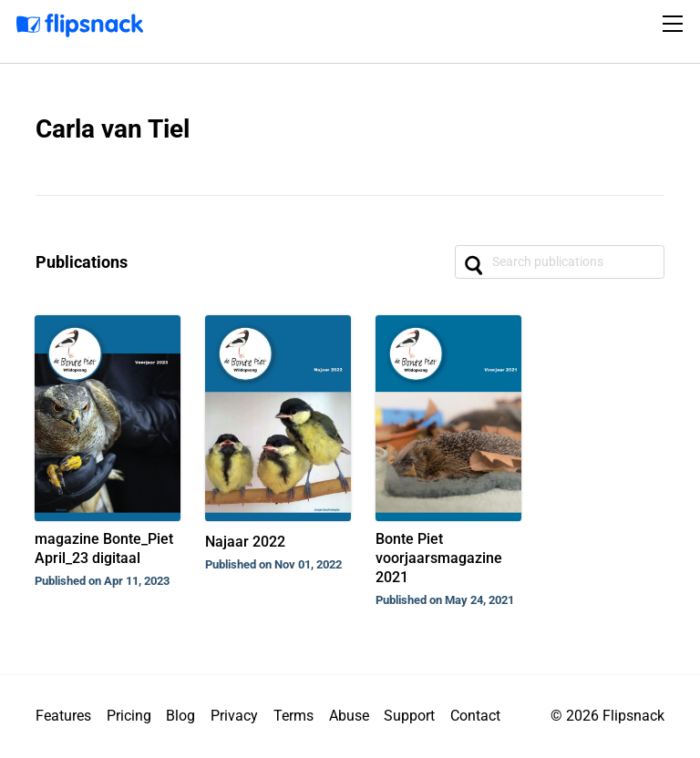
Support (409, 716)
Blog (180, 716)
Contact (475, 716)
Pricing (129, 716)
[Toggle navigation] (675, 24)
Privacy (234, 716)
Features (63, 716)
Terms (293, 716)
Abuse (349, 716)
